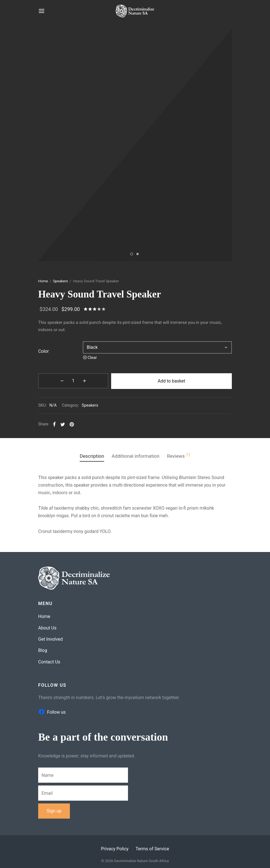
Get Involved (51, 637)
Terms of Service (152, 847)
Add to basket (151, 380)
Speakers (60, 280)
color (44, 351)
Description (89, 455)
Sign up (54, 809)
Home (43, 280)
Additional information (136, 455)
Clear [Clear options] (92, 357)
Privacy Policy (115, 847)
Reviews (182, 454)
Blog (43, 649)
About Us (47, 626)
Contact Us (49, 660)
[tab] (89, 455)
